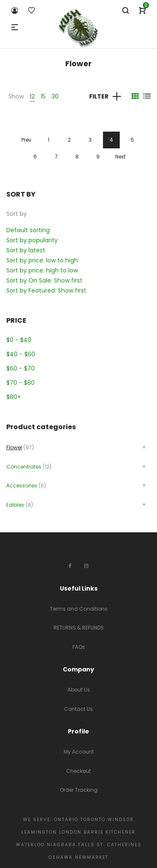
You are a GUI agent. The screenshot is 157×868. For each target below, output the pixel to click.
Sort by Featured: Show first (46, 290)
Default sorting (28, 230)
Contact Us (78, 709)
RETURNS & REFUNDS (79, 628)
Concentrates (24, 467)
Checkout (78, 771)
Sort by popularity (32, 240)
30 (55, 96)
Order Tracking (79, 790)
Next (120, 157)
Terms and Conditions (79, 609)
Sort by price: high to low (42, 270)
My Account (79, 752)
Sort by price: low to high (42, 260)
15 (43, 96)
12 (32, 96)
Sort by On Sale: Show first (44, 280)
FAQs (79, 647)
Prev (26, 140)
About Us (79, 690)
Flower (14, 447)
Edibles (15, 505)
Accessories (22, 486)
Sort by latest (26, 250)
